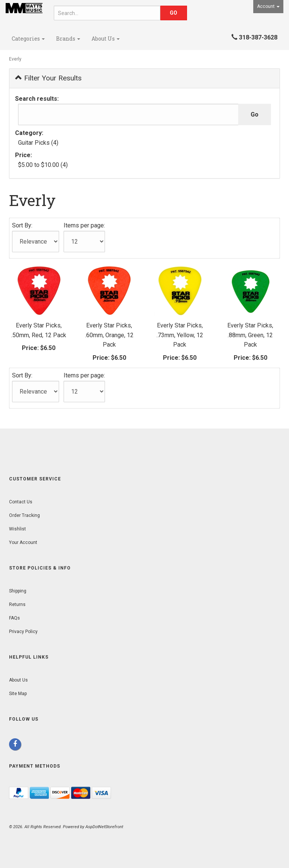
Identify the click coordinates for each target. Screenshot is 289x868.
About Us (106, 39)
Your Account (23, 542)
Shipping (18, 591)
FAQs (14, 618)
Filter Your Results (48, 78)
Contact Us (21, 502)
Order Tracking (24, 515)
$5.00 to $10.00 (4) (43, 165)
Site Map (18, 694)
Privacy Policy (23, 632)
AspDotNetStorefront (104, 827)
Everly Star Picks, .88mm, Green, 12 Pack (250, 335)
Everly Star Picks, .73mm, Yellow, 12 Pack (180, 335)
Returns (17, 604)
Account (268, 6)
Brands (68, 39)
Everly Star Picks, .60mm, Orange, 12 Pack (109, 335)
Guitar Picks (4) (38, 143)
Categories (28, 39)
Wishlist (17, 529)
